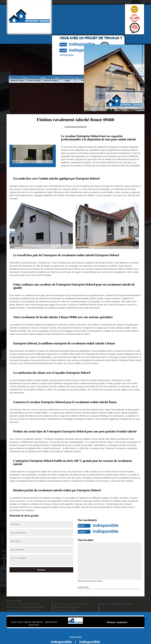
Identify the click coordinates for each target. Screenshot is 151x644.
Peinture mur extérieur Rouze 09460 (117, 604)
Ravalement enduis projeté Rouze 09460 (25, 607)
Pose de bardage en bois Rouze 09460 (71, 604)
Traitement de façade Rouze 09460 (23, 604)
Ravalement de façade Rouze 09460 (23, 610)
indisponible (82, 44)
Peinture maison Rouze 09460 (67, 607)
